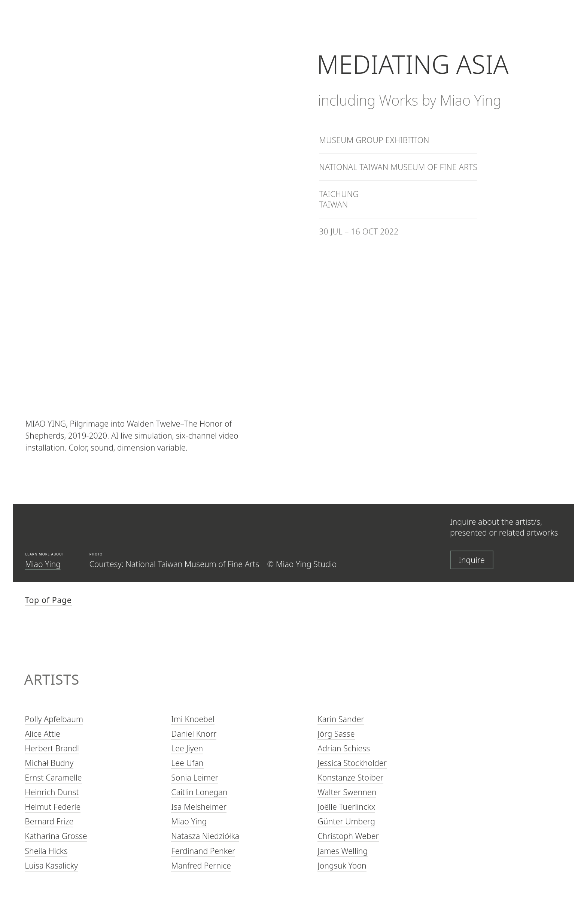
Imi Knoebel (193, 719)
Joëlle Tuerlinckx (346, 807)
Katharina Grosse (56, 836)
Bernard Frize (49, 822)
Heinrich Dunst (52, 792)
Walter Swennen (347, 792)
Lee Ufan (187, 763)
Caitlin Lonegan (199, 792)
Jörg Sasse (336, 734)
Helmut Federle (53, 807)
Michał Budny (49, 763)
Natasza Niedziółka (205, 836)
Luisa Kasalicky (51, 865)
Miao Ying (43, 564)
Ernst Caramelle (53, 777)
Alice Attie (42, 734)
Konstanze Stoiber (350, 777)
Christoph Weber (348, 836)
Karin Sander (341, 719)
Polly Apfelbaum (54, 719)
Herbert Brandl (52, 748)
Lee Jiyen (187, 748)
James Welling (343, 851)
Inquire (472, 560)
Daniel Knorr (194, 734)
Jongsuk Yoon (342, 865)
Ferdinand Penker (203, 851)
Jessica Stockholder (352, 763)
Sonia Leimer (195, 777)
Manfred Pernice (201, 865)
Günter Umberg (346, 822)
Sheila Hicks (46, 851)
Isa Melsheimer (199, 807)
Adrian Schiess (344, 748)
